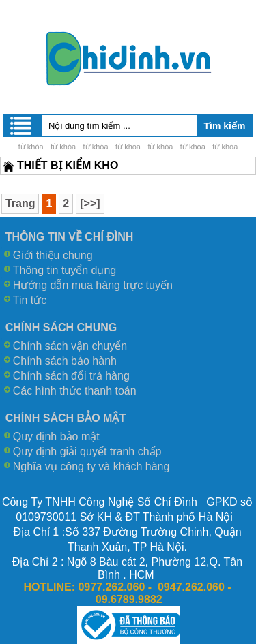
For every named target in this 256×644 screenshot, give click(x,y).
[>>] (90, 203)
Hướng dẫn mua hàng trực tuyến (93, 285)
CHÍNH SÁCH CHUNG (61, 327)
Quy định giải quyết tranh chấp (87, 451)
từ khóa (31, 147)
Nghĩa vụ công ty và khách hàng (91, 466)
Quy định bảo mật (56, 436)
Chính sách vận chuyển (70, 346)
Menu (22, 125)
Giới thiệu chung (53, 255)
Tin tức (30, 300)
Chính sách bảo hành (65, 361)
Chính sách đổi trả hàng (71, 376)
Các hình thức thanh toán (75, 391)
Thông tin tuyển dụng (65, 270)
